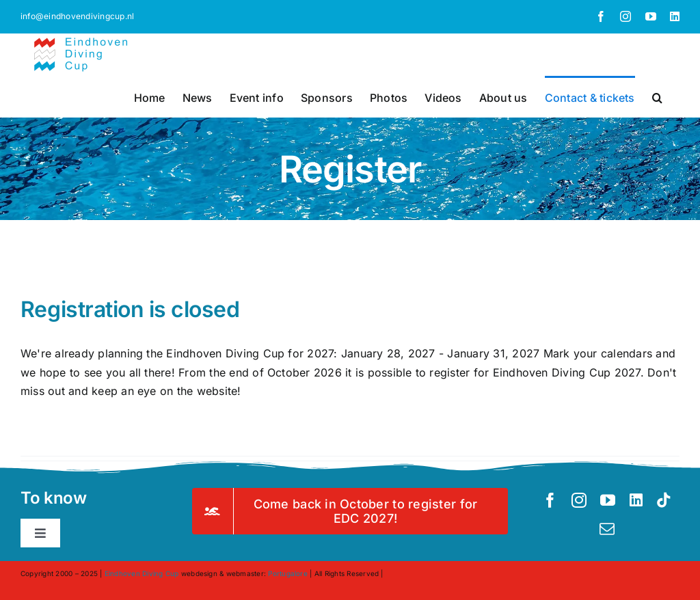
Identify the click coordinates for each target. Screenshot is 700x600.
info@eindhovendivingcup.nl (77, 16)
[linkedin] (636, 500)
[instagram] (579, 500)
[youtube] (608, 500)
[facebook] (550, 500)
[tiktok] (664, 500)
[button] (657, 96)
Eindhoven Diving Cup (142, 573)
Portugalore (288, 573)
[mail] (607, 529)
